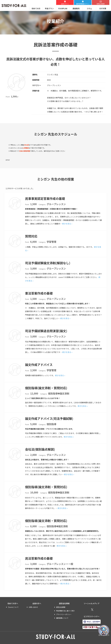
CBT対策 (103, 8)
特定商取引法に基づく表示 (65, 611)
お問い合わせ (33, 607)
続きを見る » (67, 224)
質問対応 (31, 236)
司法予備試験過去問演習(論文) (46, 331)
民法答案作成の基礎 (39, 558)
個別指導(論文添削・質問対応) (46, 388)
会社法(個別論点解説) (40, 449)
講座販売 (76, 8)
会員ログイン (65, 4)
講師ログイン (83, 4)
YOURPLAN (63, 8)
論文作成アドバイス (39, 365)
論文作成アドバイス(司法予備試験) (49, 419)
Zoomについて (13, 607)
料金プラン (49, 8)
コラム (89, 8)
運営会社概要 (61, 607)
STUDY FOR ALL (14, 6)
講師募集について (62, 618)
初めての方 (36, 8)
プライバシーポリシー (64, 614)
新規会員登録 (101, 4)
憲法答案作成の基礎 (39, 293)
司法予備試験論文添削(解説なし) (48, 263)
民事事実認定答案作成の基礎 (45, 198)
